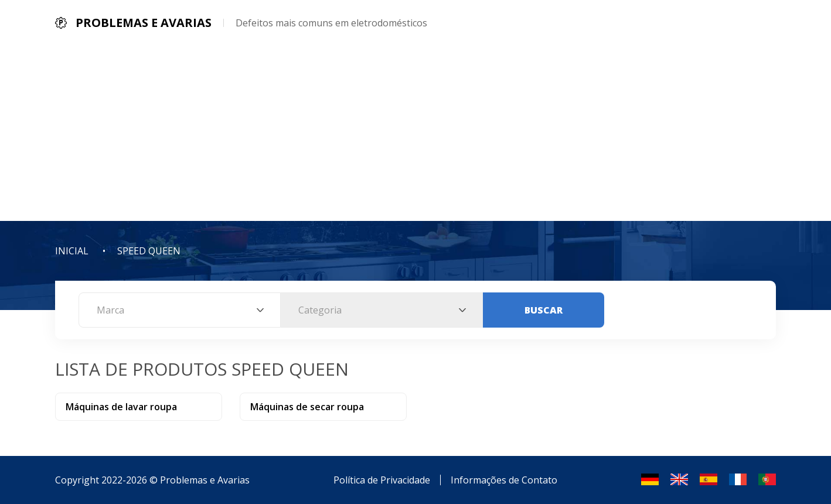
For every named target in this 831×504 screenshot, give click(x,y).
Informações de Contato (504, 480)
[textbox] (180, 310)
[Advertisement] (415, 133)
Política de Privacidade (382, 480)
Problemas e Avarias (205, 480)
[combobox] (180, 310)
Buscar (544, 310)
